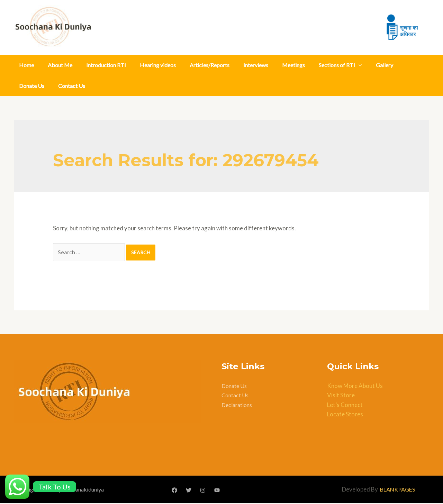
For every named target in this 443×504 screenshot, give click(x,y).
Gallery (385, 65)
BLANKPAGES (397, 490)
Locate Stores (345, 415)
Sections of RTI (340, 65)
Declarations (237, 405)
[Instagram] (203, 491)
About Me (60, 65)
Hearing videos (158, 65)
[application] (359, 65)
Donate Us (32, 86)
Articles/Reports (210, 65)
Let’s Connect (345, 405)
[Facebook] (174, 491)
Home (26, 65)
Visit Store (341, 396)
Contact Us (72, 86)
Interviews (256, 65)
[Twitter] (189, 491)
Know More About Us (355, 387)
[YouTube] (217, 491)
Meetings (293, 65)
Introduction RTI (106, 65)
